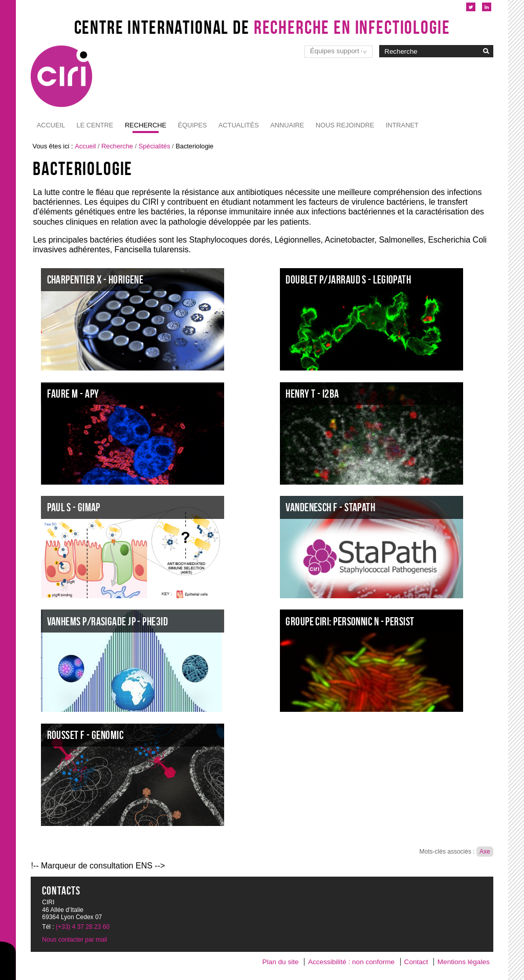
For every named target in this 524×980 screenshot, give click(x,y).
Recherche (146, 125)
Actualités (239, 125)
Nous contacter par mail (74, 940)
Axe (485, 852)
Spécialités (155, 146)
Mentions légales (464, 962)
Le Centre (95, 125)
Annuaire (287, 125)
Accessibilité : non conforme (351, 962)
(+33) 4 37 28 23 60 (83, 927)
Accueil (51, 125)
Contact (416, 962)
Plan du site (281, 962)
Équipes (192, 125)
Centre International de (262, 27)
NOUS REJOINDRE (345, 125)
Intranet (402, 125)
